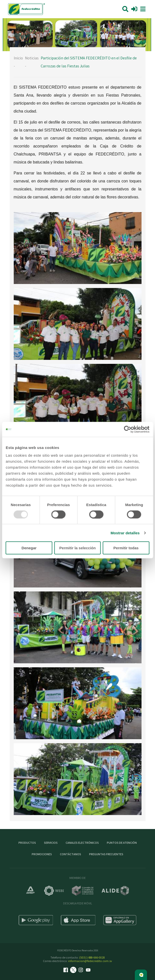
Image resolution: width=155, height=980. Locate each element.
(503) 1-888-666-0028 (92, 957)
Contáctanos (71, 854)
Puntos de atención (122, 843)
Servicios (51, 843)
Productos (27, 843)
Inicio (18, 58)
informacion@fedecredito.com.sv (90, 961)
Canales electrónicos (82, 843)
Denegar (29, 548)
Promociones (42, 854)
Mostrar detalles (125, 533)
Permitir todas (126, 548)
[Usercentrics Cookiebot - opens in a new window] (127, 429)
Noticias (32, 58)
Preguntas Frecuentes (106, 854)
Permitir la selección (78, 548)
